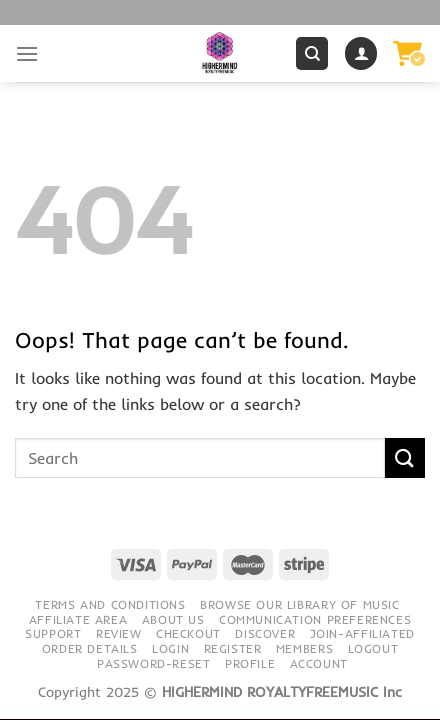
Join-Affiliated (362, 633)
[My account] (361, 53)
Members (304, 648)
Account (319, 663)
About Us (173, 619)
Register (233, 648)
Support (53, 633)
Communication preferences (315, 619)
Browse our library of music (300, 604)
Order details (90, 648)
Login (170, 648)
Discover (265, 633)
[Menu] (27, 53)
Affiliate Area (78, 619)
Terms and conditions (110, 604)
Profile (250, 663)
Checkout (188, 633)
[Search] (312, 53)
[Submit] (405, 457)
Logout (373, 648)
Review (119, 633)
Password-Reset (154, 663)
